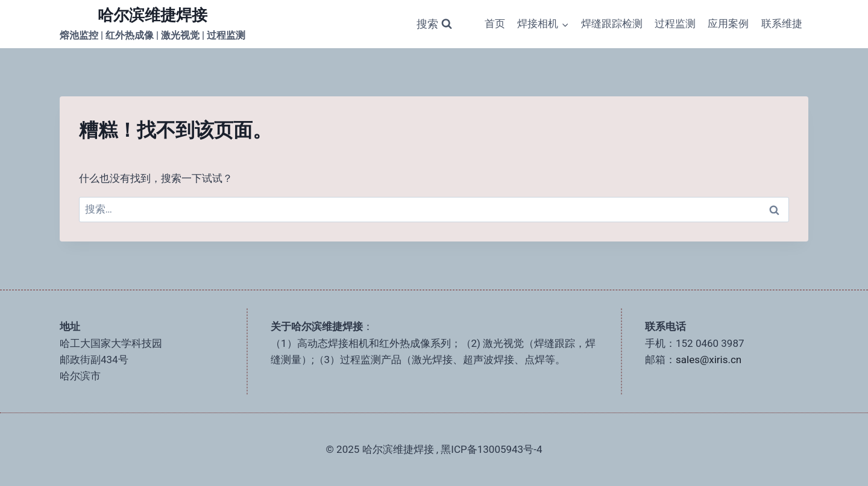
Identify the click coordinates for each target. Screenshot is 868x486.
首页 (495, 23)
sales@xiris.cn (709, 360)
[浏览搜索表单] (434, 24)
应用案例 (728, 23)
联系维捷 (782, 23)
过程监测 (675, 23)
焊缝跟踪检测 (612, 23)
